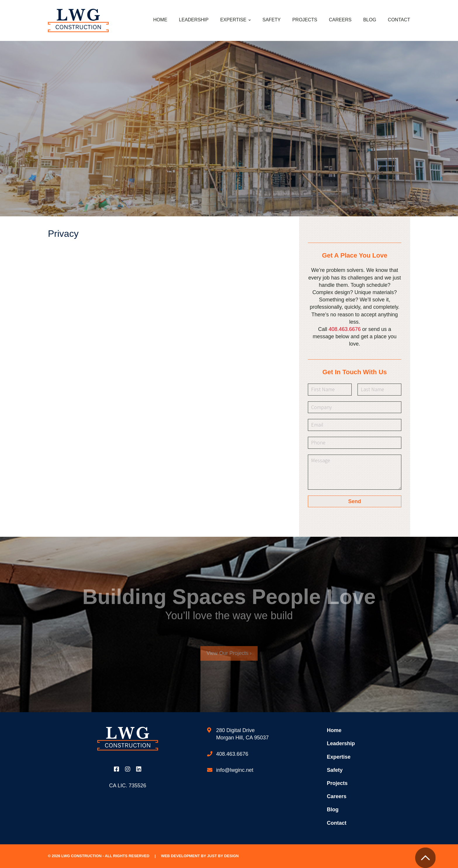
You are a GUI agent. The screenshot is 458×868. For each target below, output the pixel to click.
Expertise (233, 20)
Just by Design (223, 856)
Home (160, 20)
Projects (305, 20)
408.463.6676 (345, 329)
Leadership (194, 20)
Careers (340, 20)
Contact (399, 20)
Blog (369, 20)
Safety (271, 20)
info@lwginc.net (235, 770)
